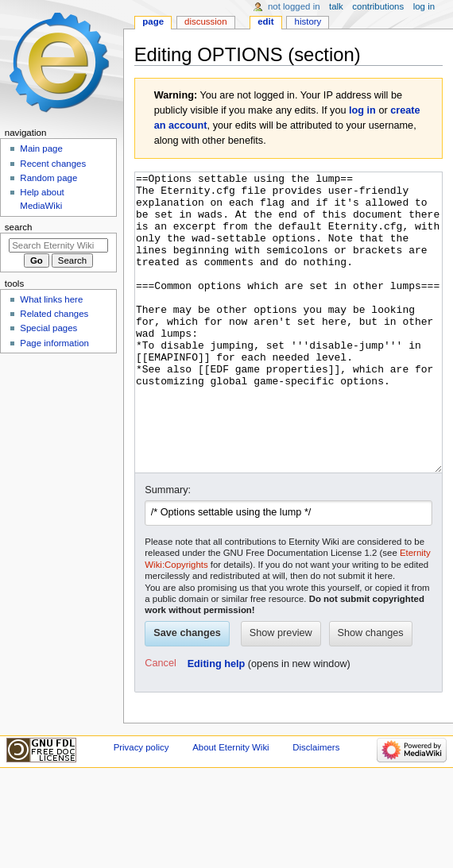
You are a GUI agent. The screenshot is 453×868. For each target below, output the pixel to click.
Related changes (54, 314)
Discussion (205, 21)
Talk (336, 6)
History (308, 21)
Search (19, 227)
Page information (54, 343)
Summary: (168, 550)
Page (153, 21)
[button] (160, 723)
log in (362, 110)
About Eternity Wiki (230, 807)
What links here (51, 299)
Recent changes (53, 164)
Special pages (48, 328)
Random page (48, 178)
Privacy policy (141, 807)
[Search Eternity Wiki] (58, 245)
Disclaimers (316, 807)
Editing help (217, 723)
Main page (41, 149)
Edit (265, 21)
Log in (424, 6)
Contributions (378, 6)
